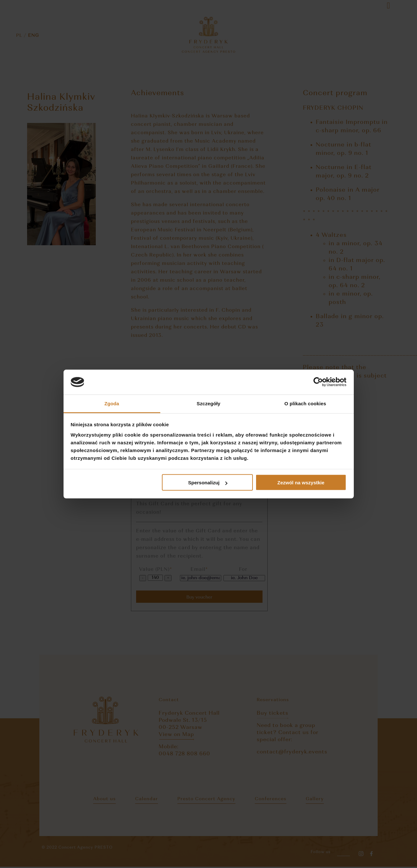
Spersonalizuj (208, 483)
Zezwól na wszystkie (301, 483)
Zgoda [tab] (112, 403)
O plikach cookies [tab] (305, 403)
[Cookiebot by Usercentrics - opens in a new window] (318, 382)
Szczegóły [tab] (208, 403)
